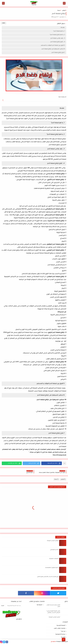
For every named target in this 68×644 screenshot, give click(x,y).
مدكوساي (53, 642)
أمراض (64, 11)
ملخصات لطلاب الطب (60, 628)
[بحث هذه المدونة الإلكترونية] (14, 606)
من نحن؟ (63, 631)
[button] (52, 463)
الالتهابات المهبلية (54, 559)
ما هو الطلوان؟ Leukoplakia (52, 568)
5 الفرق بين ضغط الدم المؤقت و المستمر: (53, 45)
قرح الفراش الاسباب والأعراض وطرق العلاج (48, 577)
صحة (59, 11)
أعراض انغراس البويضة (53, 541)
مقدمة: (63, 28)
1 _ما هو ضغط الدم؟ (59, 31)
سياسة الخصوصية (60, 634)
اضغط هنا (39, 605)
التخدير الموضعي (54, 550)
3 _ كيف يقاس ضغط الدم (58, 38)
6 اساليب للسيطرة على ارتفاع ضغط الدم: (53, 49)
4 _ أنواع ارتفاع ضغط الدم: (58, 42)
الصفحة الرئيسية (61, 625)
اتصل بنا (63, 637)
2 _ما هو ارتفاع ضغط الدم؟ (57, 35)
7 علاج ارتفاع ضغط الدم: (58, 52)
